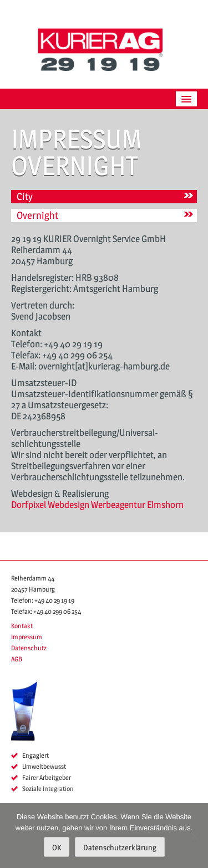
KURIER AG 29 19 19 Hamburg (104, 50)
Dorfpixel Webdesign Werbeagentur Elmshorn (97, 505)
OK (57, 847)
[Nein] (194, 836)
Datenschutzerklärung (120, 847)
